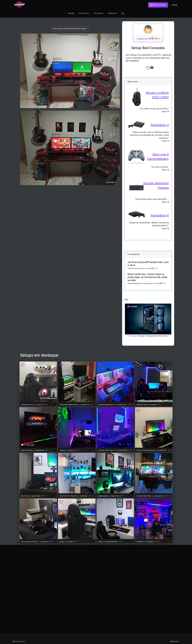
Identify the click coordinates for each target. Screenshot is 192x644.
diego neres (115, 496)
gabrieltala (36, 496)
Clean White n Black (67, 496)
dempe (153, 405)
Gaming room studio (106, 450)
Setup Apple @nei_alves (68, 405)
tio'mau (71, 450)
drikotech (150, 542)
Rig (123, 13)
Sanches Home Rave (144, 496)
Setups (71, 13)
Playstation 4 (160, 215)
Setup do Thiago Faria (145, 450)
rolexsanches (159, 496)
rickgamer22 (143, 39)
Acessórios (84, 13)
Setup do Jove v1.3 (28, 405)
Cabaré (62, 450)
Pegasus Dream (142, 405)
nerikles (157, 283)
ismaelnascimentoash (106, 405)
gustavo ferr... (163, 450)
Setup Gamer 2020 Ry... (30, 542)
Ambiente (112, 13)
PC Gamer (132, 336)
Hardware (99, 13)
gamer (62, 542)
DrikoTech (140, 542)
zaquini (45, 542)
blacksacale (39, 450)
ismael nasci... (122, 405)
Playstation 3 (160, 125)
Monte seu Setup (158, 5)
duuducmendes (111, 542)
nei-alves (84, 405)
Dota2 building (27, 450)
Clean (100, 542)
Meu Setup (25, 496)
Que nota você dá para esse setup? (70, 28)
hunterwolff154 (122, 450)
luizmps (70, 542)
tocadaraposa (103, 496)
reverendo (83, 496)
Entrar (175, 5)
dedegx (149, 268)
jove (39, 405)
